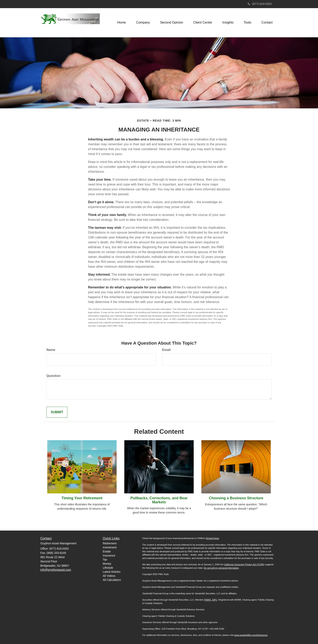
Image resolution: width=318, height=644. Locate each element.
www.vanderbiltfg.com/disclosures (251, 635)
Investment (110, 547)
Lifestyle (108, 568)
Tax (105, 560)
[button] (143, 23)
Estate (107, 551)
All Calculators (112, 580)
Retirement (110, 543)
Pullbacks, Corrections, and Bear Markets (159, 500)
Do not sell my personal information (221, 568)
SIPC (214, 600)
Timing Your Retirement (82, 498)
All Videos (109, 576)
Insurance (109, 556)
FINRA (207, 600)
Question (53, 376)
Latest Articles (112, 572)
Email (166, 350)
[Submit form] (57, 412)
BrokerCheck (213, 538)
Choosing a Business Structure (236, 498)
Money (107, 564)
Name (51, 350)
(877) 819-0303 (260, 4)
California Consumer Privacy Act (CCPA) (244, 564)
